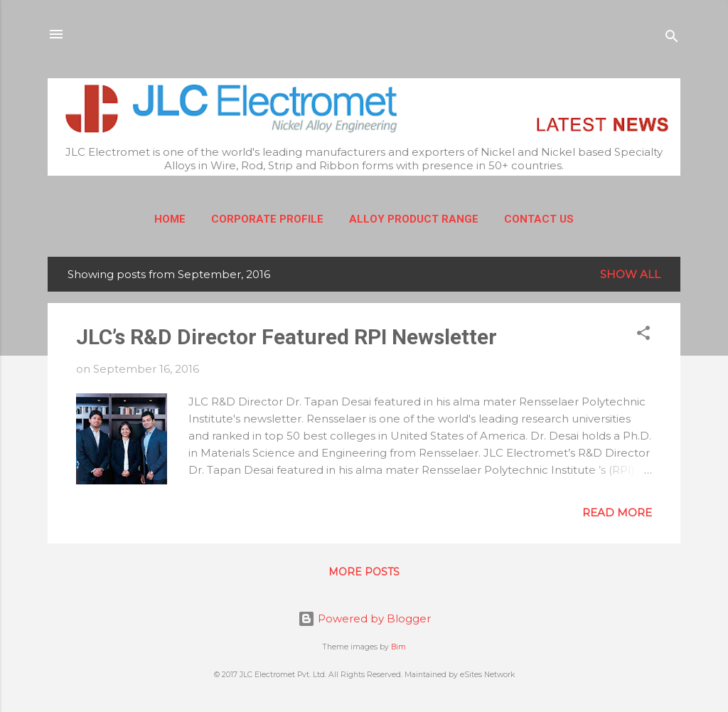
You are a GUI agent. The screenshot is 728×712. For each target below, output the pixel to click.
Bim (398, 647)
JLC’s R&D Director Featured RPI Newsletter (287, 337)
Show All (630, 274)
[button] (643, 335)
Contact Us (539, 219)
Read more (617, 512)
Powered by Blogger (364, 618)
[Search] (672, 39)
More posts (364, 572)
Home (170, 219)
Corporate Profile (267, 219)
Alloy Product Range (414, 219)
